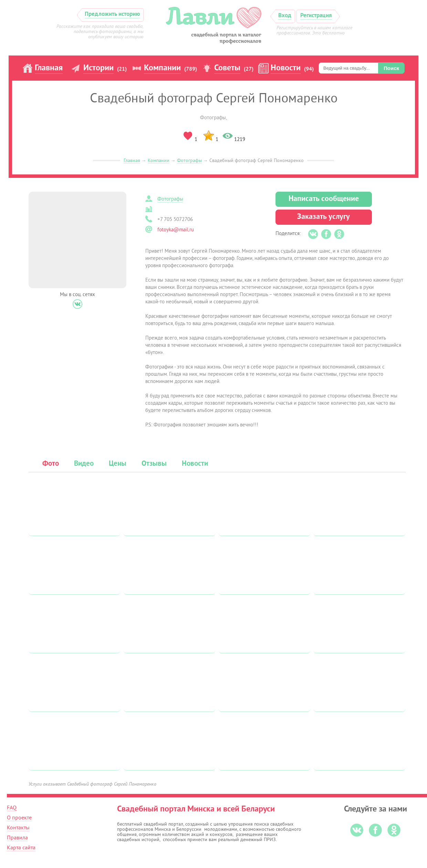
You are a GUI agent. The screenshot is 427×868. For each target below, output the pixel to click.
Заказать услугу (324, 217)
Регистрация (316, 16)
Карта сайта (21, 848)
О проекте (19, 818)
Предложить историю (112, 14)
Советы (227, 68)
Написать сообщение (324, 199)
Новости (286, 68)
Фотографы (189, 160)
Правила (17, 838)
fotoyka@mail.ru (176, 230)
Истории (98, 68)
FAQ (12, 808)
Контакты (18, 828)
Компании (162, 68)
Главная (49, 68)
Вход (285, 16)
